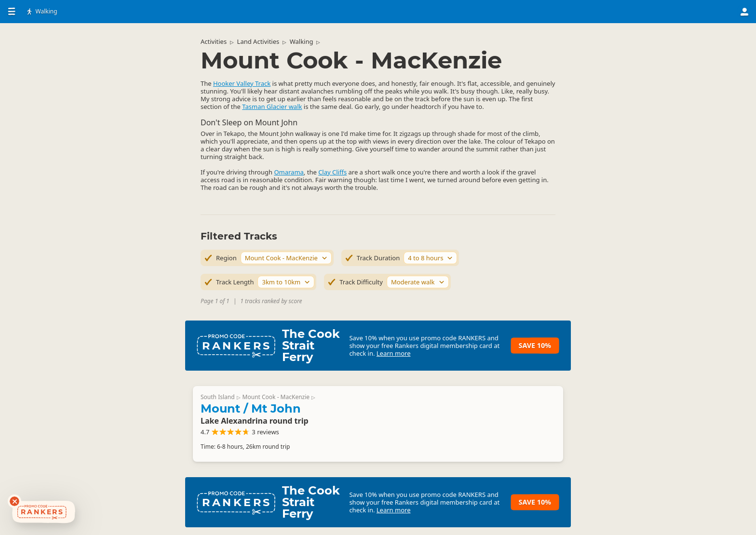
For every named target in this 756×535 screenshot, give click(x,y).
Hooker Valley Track (242, 83)
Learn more (394, 353)
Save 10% (535, 345)
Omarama (289, 172)
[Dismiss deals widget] (14, 501)
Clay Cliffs (332, 172)
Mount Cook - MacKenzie (276, 397)
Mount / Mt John (251, 408)
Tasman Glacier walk (272, 107)
